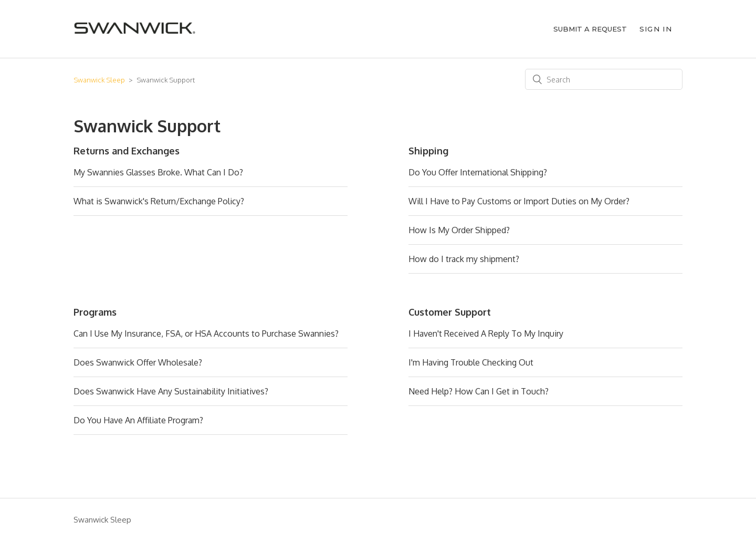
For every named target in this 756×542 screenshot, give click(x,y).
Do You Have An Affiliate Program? (138, 420)
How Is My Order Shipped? (459, 230)
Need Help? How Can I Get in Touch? (479, 391)
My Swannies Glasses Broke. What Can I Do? (158, 172)
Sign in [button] (656, 29)
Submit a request (590, 29)
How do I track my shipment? (464, 259)
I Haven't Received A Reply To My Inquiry (486, 333)
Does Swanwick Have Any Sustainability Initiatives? (171, 391)
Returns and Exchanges (127, 151)
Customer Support (450, 312)
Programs (95, 312)
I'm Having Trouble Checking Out (471, 362)
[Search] (604, 79)
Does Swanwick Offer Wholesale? (138, 362)
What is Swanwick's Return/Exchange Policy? (159, 201)
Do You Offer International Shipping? (478, 172)
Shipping (428, 151)
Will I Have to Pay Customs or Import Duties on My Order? (519, 201)
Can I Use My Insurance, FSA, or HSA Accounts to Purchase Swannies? (206, 333)
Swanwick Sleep (99, 80)
